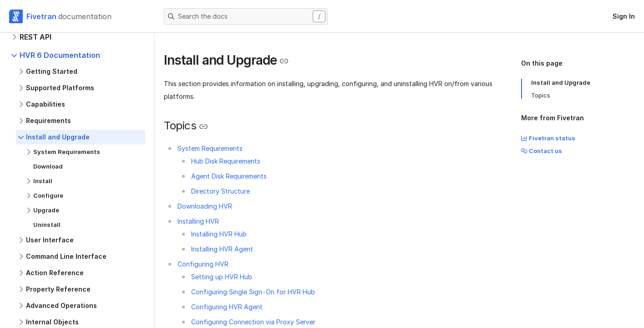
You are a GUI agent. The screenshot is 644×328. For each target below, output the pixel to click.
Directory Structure (221, 191)
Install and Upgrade (561, 82)
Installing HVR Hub (219, 234)
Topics (541, 95)
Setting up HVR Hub (222, 277)
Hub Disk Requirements (226, 161)
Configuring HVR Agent (227, 307)
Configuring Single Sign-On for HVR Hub (253, 292)
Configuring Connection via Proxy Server (253, 322)
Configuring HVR (203, 264)
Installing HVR (198, 221)
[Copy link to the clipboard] (284, 61)
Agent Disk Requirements (229, 176)
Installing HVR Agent (222, 249)
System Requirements (210, 148)
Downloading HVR (205, 206)
